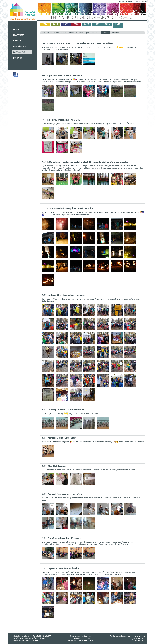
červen (71, 33)
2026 (45, 24)
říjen (98, 33)
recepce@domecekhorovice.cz (80, 640)
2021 (97, 24)
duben (57, 33)
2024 (66, 24)
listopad (106, 33)
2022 (87, 24)
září (93, 33)
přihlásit (122, 1)
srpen (87, 33)
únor (43, 33)
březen (49, 33)
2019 (118, 24)
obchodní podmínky (140, 1)
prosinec (116, 33)
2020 (107, 24)
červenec (79, 33)
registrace (129, 1)
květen (64, 33)
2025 (55, 24)
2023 (76, 24)
